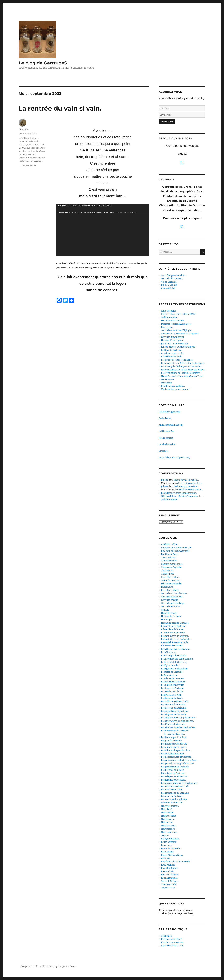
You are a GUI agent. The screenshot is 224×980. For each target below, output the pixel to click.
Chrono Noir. (168, 571)
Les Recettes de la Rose (172, 770)
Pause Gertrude (169, 842)
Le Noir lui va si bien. (171, 695)
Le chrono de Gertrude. (173, 688)
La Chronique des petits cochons (177, 659)
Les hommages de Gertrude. (175, 731)
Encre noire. (167, 587)
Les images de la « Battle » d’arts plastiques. (183, 363)
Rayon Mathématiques (172, 855)
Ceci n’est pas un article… (174, 275)
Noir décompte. (169, 816)
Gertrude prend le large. (173, 603)
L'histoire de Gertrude (172, 646)
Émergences (167, 327)
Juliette (165, 480)
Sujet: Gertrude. (169, 884)
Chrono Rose (168, 574)
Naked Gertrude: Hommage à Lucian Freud (182, 376)
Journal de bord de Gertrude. (175, 623)
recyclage (38, 161)
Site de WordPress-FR (172, 946)
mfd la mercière (166, 431)
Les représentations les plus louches (179, 783)
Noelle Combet (166, 438)
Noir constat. (168, 813)
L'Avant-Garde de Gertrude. (175, 636)
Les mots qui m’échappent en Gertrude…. (181, 366)
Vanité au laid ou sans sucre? (175, 389)
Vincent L (163, 451)
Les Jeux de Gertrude (171, 741)
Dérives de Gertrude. (171, 584)
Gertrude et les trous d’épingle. (176, 330)
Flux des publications (172, 939)
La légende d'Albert (171, 665)
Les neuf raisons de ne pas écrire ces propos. (183, 370)
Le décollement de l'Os (172, 692)
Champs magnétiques (172, 564)
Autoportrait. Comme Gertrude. (176, 548)
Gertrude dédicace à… (174, 734)
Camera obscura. (169, 561)
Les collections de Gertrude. (175, 701)
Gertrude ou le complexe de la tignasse (180, 334)
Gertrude (23, 129)
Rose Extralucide (169, 878)
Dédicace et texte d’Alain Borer (176, 324)
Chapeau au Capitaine (172, 567)
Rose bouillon (168, 865)
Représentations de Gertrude (175, 862)
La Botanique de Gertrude (174, 656)
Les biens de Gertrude (172, 698)
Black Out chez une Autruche (175, 551)
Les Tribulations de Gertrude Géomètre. (181, 373)
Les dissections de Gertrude (175, 711)
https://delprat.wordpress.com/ (174, 458)
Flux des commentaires (173, 942)
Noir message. (168, 829)
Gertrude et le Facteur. (172, 597)
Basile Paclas (165, 418)
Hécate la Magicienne (169, 412)
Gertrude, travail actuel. (173, 337)
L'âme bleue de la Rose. (173, 629)
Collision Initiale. (169, 317)
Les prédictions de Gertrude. (175, 767)
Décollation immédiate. (173, 321)
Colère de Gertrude (170, 580)
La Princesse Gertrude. (172, 353)
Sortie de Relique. (170, 881)
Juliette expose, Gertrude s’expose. (178, 347)
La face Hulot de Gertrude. (174, 662)
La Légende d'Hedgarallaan (175, 669)
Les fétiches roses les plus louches (178, 728)
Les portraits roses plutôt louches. (178, 763)
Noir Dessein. (168, 819)
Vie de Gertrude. (169, 282)
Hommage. (167, 620)
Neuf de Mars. (168, 380)
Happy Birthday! (169, 613)
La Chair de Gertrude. (171, 350)
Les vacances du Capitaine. (174, 799)
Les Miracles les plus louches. (176, 750)
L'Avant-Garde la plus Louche (176, 639)
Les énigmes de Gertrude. (174, 714)
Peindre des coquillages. (173, 386)
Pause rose (166, 845)
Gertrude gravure (170, 600)
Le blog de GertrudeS (43, 63)
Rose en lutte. (168, 871)
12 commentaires (27, 165)
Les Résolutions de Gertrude (175, 786)
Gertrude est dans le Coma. (174, 593)
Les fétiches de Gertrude (173, 724)
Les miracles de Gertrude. (174, 747)
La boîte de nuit (169, 652)
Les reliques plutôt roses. (173, 780)
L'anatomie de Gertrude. (173, 633)
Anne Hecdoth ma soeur (171, 425)
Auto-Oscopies (169, 311)
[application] (103, 230)
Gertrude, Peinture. (171, 607)
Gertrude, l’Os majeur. (172, 279)
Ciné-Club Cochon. (28, 138)
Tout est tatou (168, 888)
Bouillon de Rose (169, 554)
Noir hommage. (169, 826)
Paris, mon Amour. (170, 839)
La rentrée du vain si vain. (60, 108)
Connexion (167, 936)
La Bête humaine (167, 444)
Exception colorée (170, 590)
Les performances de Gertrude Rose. (179, 760)
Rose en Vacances (170, 875)
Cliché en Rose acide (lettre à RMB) (178, 314)
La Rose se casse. (169, 675)
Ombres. (165, 835)
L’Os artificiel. (168, 288)
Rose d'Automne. (170, 868)
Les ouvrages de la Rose (173, 754)
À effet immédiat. (170, 544)
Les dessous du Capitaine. (174, 708)
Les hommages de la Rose (174, 737)
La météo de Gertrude (172, 672)
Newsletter (167, 383)
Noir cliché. (167, 809)
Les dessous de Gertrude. (173, 705)
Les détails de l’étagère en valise (177, 360)
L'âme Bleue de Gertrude (173, 626)
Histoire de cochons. (171, 616)
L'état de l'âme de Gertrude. (175, 643)
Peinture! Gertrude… (171, 849)
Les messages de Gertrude (174, 744)
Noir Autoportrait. (170, 806)
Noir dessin (167, 822)
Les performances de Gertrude (176, 757)
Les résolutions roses (172, 790)
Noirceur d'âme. (169, 832)
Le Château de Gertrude (173, 685)
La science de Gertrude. (173, 678)
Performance (25, 161)
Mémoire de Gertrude (172, 803)
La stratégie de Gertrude (173, 682)
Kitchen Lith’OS (169, 285)
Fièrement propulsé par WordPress (59, 966)
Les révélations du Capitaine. (175, 793)
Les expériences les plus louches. (177, 721)
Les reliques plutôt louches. (175, 777)
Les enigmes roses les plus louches (178, 718)
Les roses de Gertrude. (172, 796)
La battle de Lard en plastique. (176, 649)
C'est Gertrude (168, 557)
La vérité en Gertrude (171, 357)
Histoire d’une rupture (172, 340)
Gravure (165, 610)
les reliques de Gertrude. (173, 773)
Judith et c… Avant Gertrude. (175, 344)
